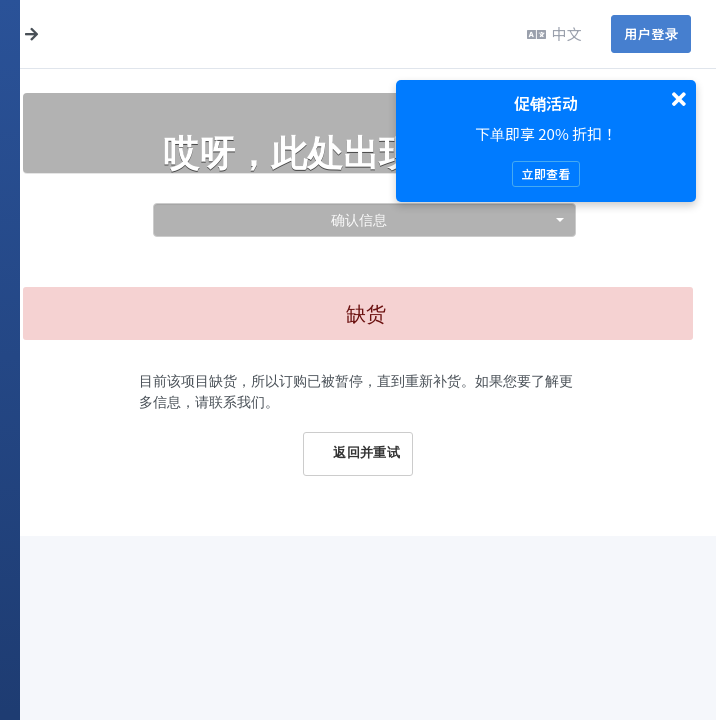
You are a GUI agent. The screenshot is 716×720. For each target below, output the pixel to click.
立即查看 (545, 173)
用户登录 (651, 33)
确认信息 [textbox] (359, 219)
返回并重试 (358, 453)
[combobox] (364, 220)
